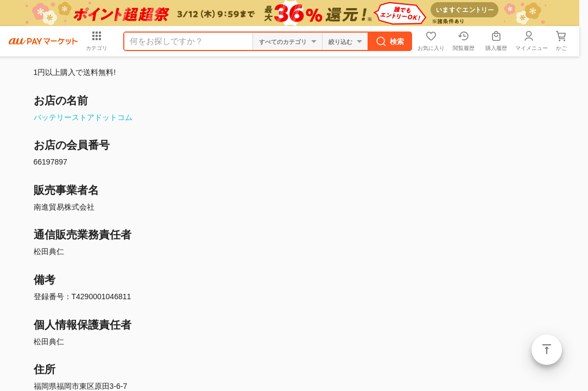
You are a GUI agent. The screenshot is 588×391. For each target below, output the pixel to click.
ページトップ (547, 350)
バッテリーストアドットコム (83, 117)
